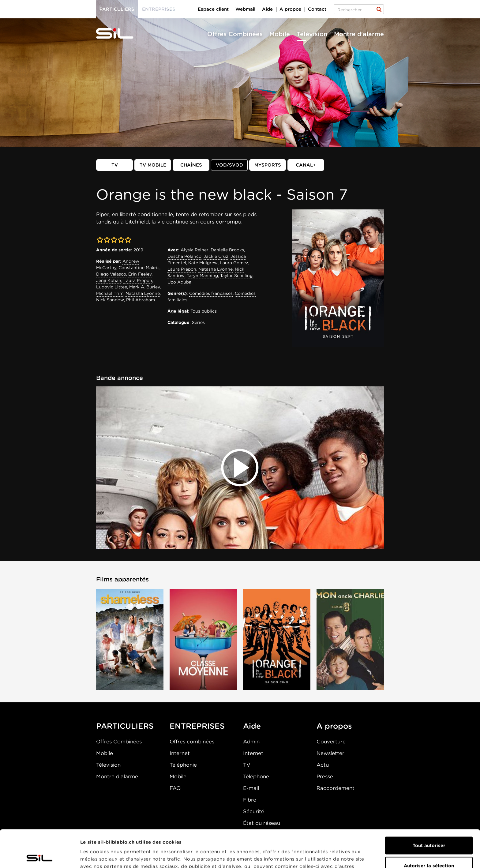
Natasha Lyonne (143, 293)
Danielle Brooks (227, 250)
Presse (325, 776)
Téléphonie (183, 765)
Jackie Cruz (216, 256)
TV (115, 165)
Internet (180, 753)
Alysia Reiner (195, 250)
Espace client (213, 9)
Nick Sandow (110, 300)
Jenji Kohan (109, 280)
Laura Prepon (138, 280)
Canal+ (306, 165)
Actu (323, 765)
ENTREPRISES (197, 726)
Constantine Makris (139, 268)
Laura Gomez (234, 263)
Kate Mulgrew (203, 263)
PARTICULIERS (125, 726)
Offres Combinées (235, 34)
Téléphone (256, 776)
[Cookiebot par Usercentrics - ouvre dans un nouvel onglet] (40, 856)
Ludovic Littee (112, 287)
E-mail (251, 788)
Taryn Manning (202, 276)
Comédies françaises (211, 293)
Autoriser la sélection (429, 828)
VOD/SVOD (229, 165)
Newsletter (330, 753)
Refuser (429, 848)
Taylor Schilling (236, 276)
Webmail (245, 9)
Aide (267, 9)
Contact (317, 9)
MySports (268, 165)
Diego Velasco (111, 274)
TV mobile (153, 165)
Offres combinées (192, 742)
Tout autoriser (429, 808)
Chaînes (191, 165)
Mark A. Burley (144, 287)
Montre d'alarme (359, 34)
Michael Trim (110, 293)
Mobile (280, 34)
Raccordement (336, 788)
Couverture (331, 742)
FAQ (175, 788)
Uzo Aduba (179, 282)
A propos (290, 9)
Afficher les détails (345, 856)
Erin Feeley (140, 274)
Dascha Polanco (184, 256)
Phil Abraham (141, 300)
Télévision (312, 34)
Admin (251, 742)
